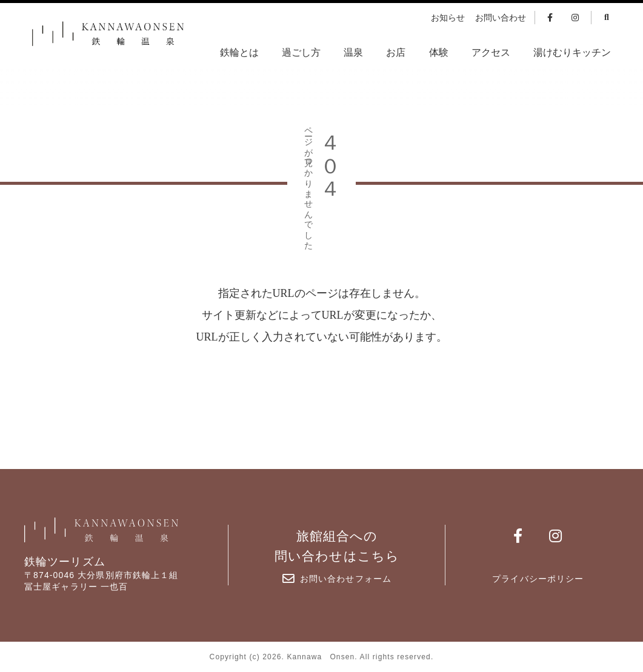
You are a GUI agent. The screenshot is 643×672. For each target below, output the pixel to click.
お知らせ (448, 18)
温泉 (353, 52)
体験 (439, 52)
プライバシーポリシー (538, 579)
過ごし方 (301, 52)
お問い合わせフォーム (337, 579)
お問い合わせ (501, 18)
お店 (396, 52)
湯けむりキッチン (572, 52)
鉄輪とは (239, 52)
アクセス (491, 52)
